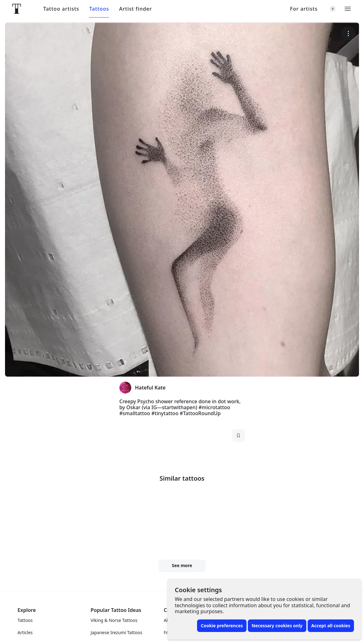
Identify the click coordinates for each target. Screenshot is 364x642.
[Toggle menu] (348, 9)
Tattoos (99, 9)
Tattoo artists (61, 9)
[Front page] (17, 9)
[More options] (348, 33)
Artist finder (135, 9)
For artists (304, 9)
